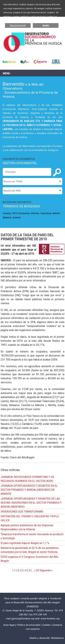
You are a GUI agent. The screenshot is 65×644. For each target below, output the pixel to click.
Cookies (46, 625)
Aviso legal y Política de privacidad (21, 625)
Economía (24, 213)
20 (37, 570)
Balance (7, 218)
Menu (6, 73)
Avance (16, 218)
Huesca (7, 213)
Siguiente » (46, 570)
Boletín (56, 213)
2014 (15, 213)
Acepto (46, 25)
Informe (35, 213)
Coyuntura (46, 213)
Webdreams (57, 638)
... (33, 570)
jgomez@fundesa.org (23, 619)
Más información (18, 25)
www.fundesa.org (50, 619)
